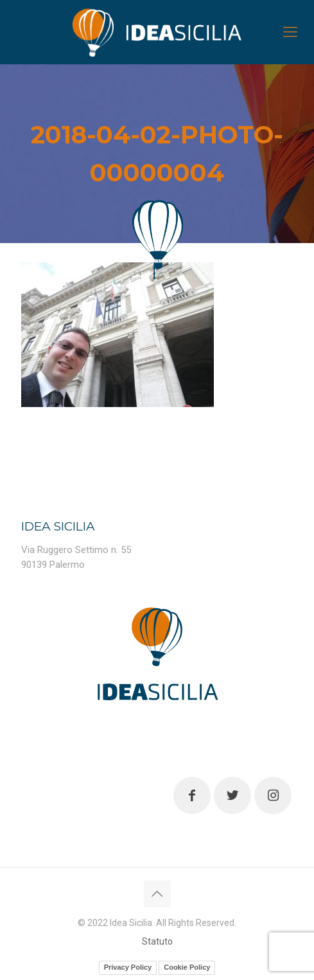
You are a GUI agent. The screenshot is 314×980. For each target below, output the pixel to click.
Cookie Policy (187, 967)
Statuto (157, 941)
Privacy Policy (128, 967)
